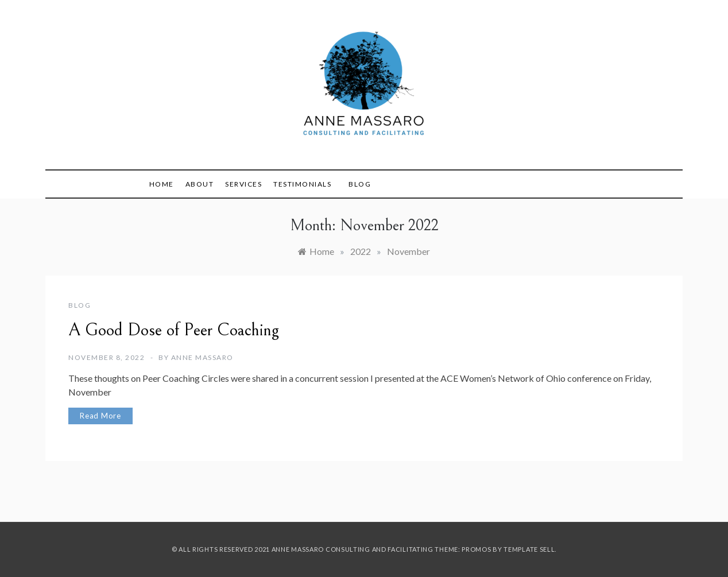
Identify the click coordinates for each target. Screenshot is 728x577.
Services (243, 184)
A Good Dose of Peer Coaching (174, 330)
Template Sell (529, 549)
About (200, 184)
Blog (360, 184)
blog (80, 305)
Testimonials (302, 184)
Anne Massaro (202, 357)
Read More (100, 416)
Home (162, 184)
